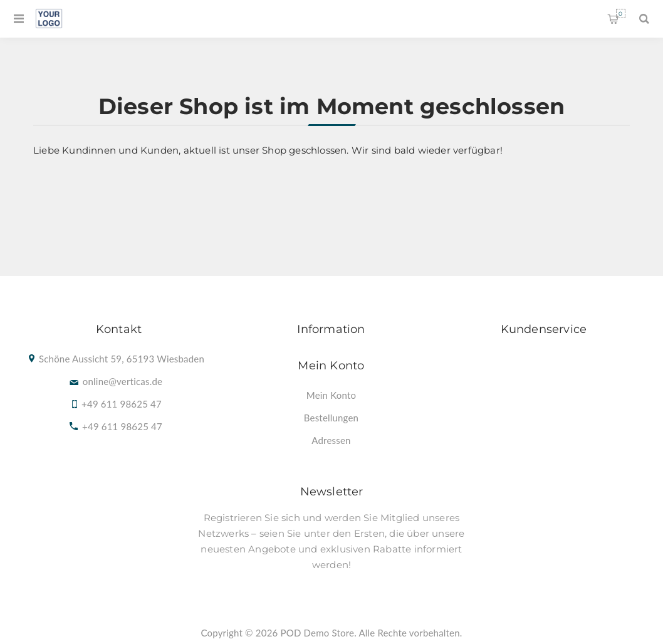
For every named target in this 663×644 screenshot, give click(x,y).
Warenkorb (621, 13)
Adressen (331, 440)
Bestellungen (331, 418)
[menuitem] (331, 395)
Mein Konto (331, 395)
